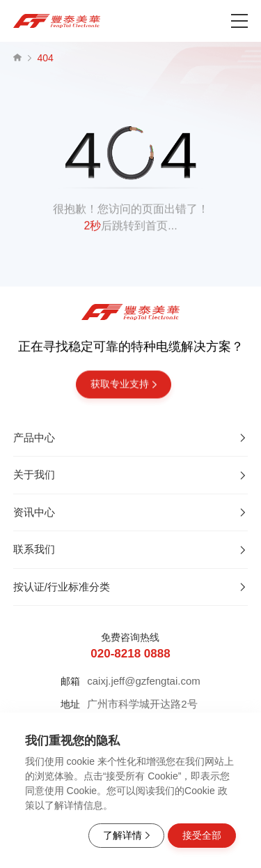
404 (46, 58)
